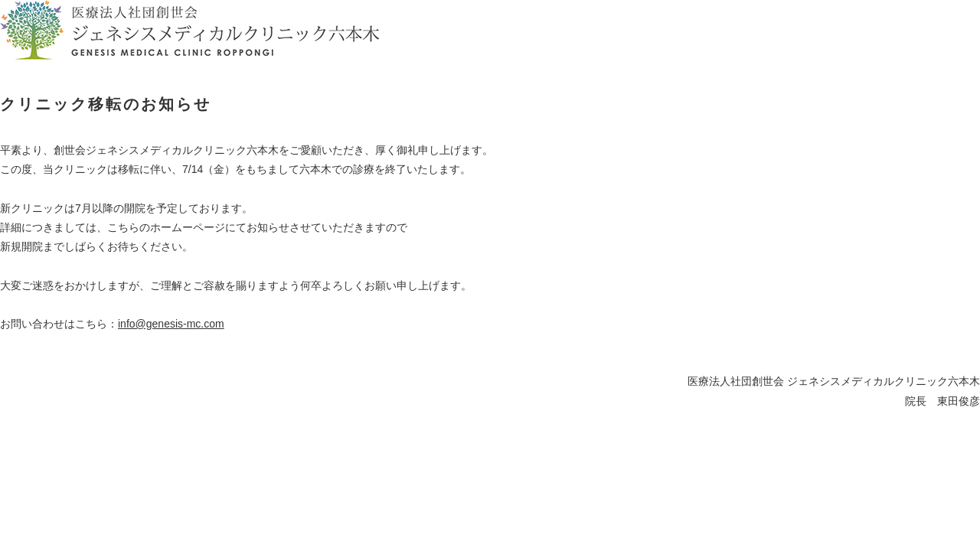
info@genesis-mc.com (171, 324)
